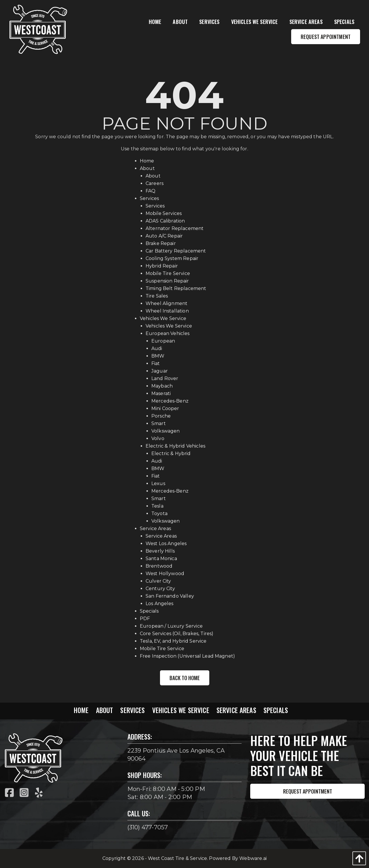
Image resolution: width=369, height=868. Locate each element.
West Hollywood (165, 574)
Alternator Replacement (175, 228)
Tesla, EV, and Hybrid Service (173, 641)
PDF (145, 619)
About (147, 168)
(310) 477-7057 (148, 827)
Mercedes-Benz (170, 401)
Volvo (158, 438)
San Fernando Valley (170, 596)
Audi (157, 348)
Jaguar (160, 371)
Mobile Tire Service (168, 273)
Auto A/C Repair (164, 236)
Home (147, 161)
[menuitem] (155, 22)
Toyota (159, 513)
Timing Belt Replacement (176, 288)
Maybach (162, 386)
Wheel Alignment (166, 303)
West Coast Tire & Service (177, 858)
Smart (159, 423)
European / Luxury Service (171, 626)
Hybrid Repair (162, 266)
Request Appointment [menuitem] (326, 37)
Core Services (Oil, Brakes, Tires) (177, 634)
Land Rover (165, 378)
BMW (158, 356)
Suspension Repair (167, 281)
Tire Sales (157, 296)
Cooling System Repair (172, 258)
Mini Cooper (165, 408)
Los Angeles (160, 604)
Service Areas (155, 529)
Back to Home (185, 678)
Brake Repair (161, 243)
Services (149, 198)
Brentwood (159, 566)
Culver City (158, 581)
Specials (149, 611)
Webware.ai (253, 858)
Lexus (158, 483)
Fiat (156, 363)
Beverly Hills (160, 551)
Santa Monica (161, 559)
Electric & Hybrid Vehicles (175, 446)
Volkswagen (166, 431)
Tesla (157, 506)
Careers (155, 183)
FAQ (150, 191)
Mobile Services (164, 213)
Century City (160, 589)
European (163, 341)
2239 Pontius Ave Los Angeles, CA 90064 (176, 755)
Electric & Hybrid (171, 453)
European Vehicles (168, 333)
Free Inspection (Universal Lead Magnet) (187, 656)
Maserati (161, 393)
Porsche (161, 416)
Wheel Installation (167, 311)
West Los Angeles (166, 544)
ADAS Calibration (165, 221)
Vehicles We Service (163, 318)
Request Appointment (308, 791)
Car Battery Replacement (176, 251)
